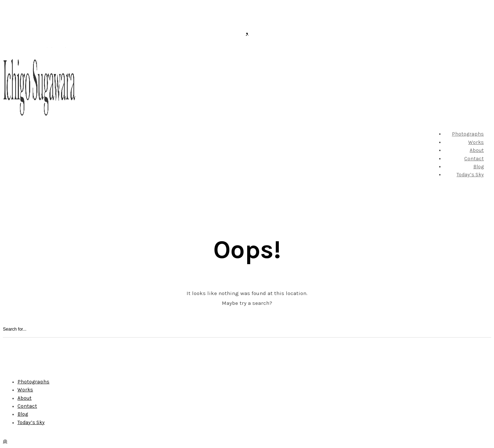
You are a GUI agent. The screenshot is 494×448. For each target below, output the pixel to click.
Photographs (468, 134)
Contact (474, 159)
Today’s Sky (470, 175)
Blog (479, 167)
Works (476, 142)
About (477, 150)
